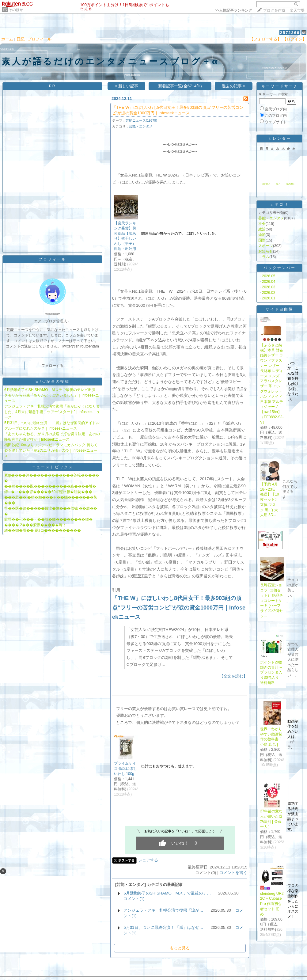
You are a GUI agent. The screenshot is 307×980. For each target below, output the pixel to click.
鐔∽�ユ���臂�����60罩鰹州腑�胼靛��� (48, 492)
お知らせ (266, 251)
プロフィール (40, 39)
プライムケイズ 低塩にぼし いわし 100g (125, 769)
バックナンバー (280, 268)
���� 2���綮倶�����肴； (35, 525)
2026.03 (269, 287)
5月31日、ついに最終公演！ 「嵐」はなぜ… (163, 927)
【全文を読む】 (233, 676)
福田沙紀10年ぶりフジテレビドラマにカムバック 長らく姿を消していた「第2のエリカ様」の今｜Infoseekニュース (51, 450)
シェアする (148, 860)
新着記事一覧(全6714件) (180, 86)
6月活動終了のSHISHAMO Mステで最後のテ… (167, 893)
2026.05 (269, 276)
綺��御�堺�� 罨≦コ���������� (43, 530)
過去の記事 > (234, 86)
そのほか (16, 10)
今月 (278, 184)
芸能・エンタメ (141, 126)
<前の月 (266, 184)
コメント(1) (134, 899)
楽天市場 (297, 10)
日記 (21, 39)
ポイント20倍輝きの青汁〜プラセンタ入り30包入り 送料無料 (271, 672)
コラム (264, 257)
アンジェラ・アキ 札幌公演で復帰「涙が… (163, 910)
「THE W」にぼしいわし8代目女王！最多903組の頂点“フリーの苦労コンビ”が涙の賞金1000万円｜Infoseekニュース (179, 608)
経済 (262, 235)
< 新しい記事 (126, 86)
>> (233, 10)
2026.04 (269, 282)
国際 (262, 240)
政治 (262, 229)
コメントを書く (233, 873)
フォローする (52, 366)
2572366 (290, 33)
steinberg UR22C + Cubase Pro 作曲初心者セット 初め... (272, 904)
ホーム (7, 39)
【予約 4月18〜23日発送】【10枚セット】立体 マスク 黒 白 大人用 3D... (269, 500)
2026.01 (269, 298)
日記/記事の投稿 (52, 382)
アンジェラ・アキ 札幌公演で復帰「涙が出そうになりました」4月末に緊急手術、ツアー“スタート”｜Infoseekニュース (52, 412)
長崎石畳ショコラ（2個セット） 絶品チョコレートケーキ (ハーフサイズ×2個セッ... (272, 600)
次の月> (290, 184)
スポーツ (266, 246)
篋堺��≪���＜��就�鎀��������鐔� (48, 519)
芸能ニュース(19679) (141, 120)
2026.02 (269, 293)
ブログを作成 (274, 10)
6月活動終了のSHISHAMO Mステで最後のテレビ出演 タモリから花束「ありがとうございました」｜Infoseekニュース (52, 395)
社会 (262, 224)
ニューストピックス (53, 467)
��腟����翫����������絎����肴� (50, 486)
